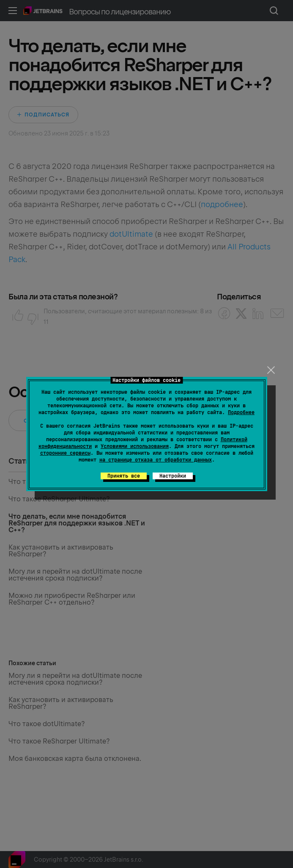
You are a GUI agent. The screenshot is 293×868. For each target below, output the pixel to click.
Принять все (124, 476)
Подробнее (241, 412)
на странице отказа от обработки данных (156, 460)
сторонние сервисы (65, 453)
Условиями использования (135, 446)
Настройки (173, 476)
